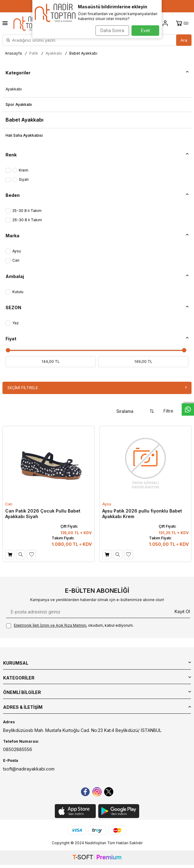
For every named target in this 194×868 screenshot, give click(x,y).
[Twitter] (109, 792)
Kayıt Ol (182, 611)
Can (9, 504)
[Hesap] (165, 23)
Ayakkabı (54, 53)
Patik (34, 53)
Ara (184, 40)
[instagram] (97, 792)
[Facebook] (85, 792)
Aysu (107, 504)
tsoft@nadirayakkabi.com (29, 769)
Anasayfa (13, 53)
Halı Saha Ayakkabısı (24, 135)
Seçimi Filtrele (97, 388)
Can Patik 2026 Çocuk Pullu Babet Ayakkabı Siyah (43, 514)
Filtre (174, 411)
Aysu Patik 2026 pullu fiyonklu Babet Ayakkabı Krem (142, 514)
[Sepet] (183, 23)
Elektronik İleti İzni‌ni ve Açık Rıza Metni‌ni (50, 625)
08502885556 (18, 749)
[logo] (30, 23)
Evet (145, 30)
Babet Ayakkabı (24, 120)
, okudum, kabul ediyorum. (70, 626)
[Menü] (5, 23)
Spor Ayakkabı (19, 104)
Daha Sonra (112, 30)
